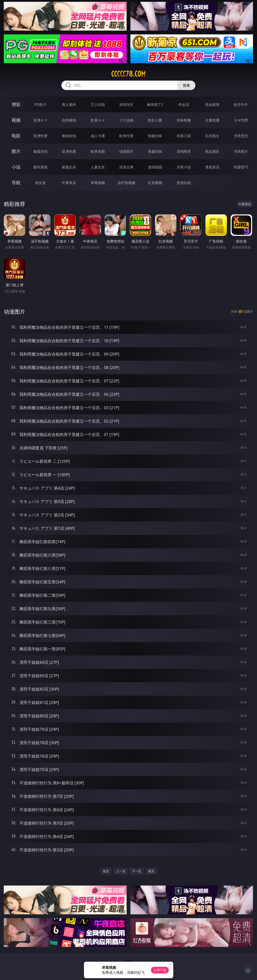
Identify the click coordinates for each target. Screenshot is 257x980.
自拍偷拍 (69, 120)
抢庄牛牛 (241, 105)
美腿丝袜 (155, 151)
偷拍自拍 (69, 136)
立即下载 (160, 970)
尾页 (151, 871)
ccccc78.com (128, 74)
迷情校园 (155, 167)
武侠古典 (126, 167)
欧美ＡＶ (98, 120)
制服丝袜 (155, 136)
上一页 (121, 871)
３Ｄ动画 (126, 120)
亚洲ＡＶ (40, 120)
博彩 (16, 104)
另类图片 (241, 151)
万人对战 (98, 105)
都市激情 (40, 167)
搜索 (186, 85)
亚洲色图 (69, 151)
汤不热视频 (126, 183)
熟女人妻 (155, 120)
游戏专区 (126, 105)
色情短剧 (184, 183)
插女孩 (40, 183)
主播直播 (212, 120)
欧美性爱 (126, 136)
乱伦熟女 (212, 136)
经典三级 (184, 136)
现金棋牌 (212, 105)
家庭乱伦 (69, 167)
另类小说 (184, 167)
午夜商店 (69, 183)
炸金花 (184, 105)
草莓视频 (98, 183)
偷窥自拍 (40, 151)
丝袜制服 (184, 120)
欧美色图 (98, 151)
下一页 (136, 871)
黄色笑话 (212, 167)
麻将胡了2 (155, 105)
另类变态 (241, 136)
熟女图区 (212, 151)
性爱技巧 (241, 167)
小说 (16, 167)
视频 (16, 120)
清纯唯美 (184, 151)
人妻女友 (98, 167)
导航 (16, 183)
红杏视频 (155, 183)
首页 (106, 871)
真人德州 (69, 105)
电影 (16, 136)
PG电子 (40, 105)
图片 (16, 151)
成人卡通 (98, 136)
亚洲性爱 (40, 136)
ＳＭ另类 (241, 120)
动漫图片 (126, 151)
